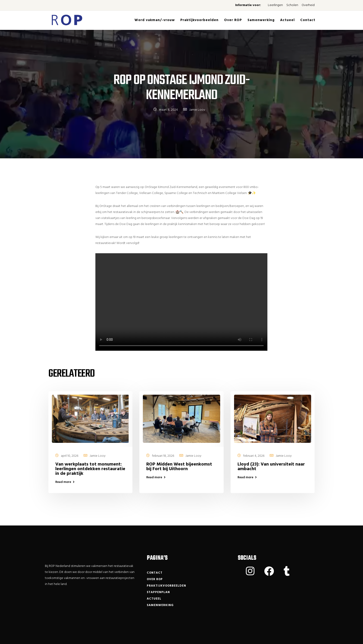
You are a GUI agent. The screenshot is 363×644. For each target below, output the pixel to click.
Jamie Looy (197, 110)
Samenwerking (261, 20)
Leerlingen (275, 5)
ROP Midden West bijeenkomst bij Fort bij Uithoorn (179, 467)
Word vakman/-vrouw (155, 20)
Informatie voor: (248, 5)
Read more (63, 482)
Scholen (292, 5)
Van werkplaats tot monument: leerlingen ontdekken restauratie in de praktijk (90, 469)
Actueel (287, 20)
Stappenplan (158, 592)
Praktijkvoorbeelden (199, 20)
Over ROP (233, 20)
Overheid (308, 5)
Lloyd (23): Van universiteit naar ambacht (271, 467)
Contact (308, 20)
